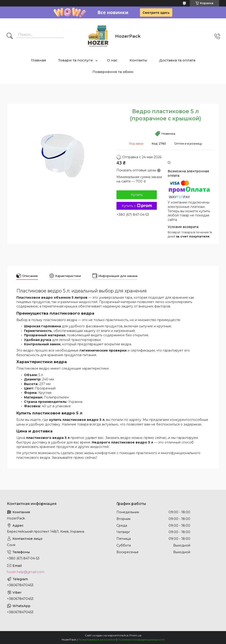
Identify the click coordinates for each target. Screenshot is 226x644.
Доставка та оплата (177, 60)
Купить (137, 195)
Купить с (137, 206)
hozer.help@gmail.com (26, 572)
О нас (112, 60)
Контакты (138, 60)
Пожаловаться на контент (97, 639)
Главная (39, 60)
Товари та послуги (76, 60)
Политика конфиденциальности (141, 639)
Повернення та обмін (113, 72)
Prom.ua (135, 635)
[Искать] (10, 36)
